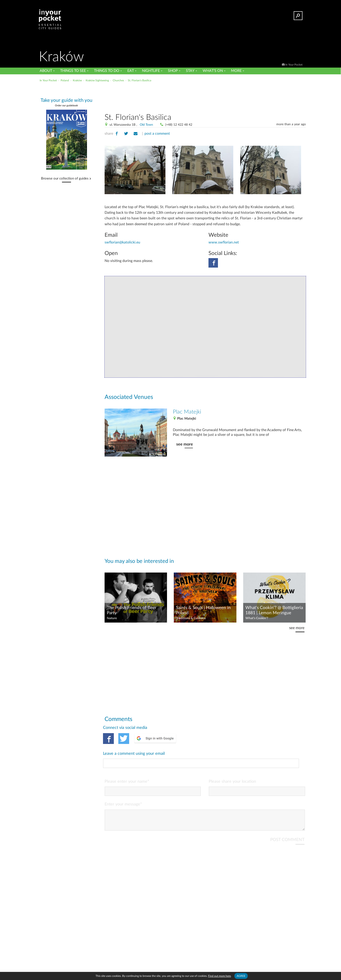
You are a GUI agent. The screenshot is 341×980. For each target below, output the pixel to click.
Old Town (146, 125)
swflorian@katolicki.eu (122, 242)
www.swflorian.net (224, 242)
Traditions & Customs (191, 618)
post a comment (157, 134)
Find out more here (219, 976)
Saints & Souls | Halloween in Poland (203, 610)
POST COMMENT (287, 821)
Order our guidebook (66, 106)
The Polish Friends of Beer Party (132, 610)
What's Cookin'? (257, 618)
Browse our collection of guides (65, 179)
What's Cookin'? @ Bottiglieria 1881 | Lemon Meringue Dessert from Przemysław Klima (274, 611)
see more (185, 444)
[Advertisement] (205, 97)
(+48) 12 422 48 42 (179, 125)
